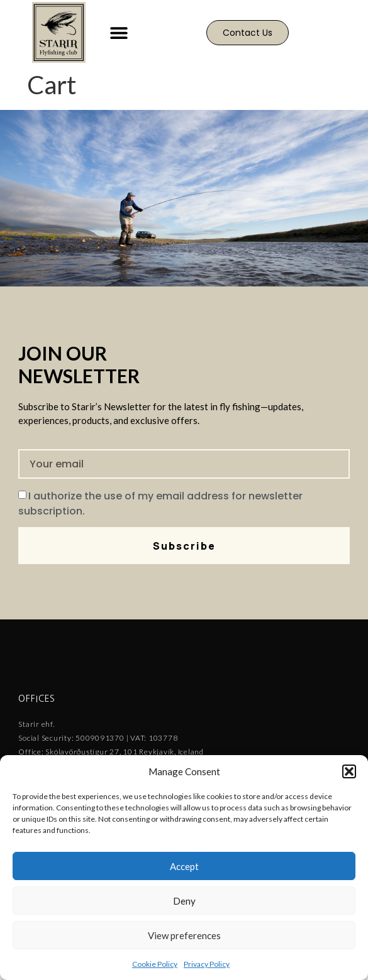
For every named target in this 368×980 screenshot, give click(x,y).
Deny (184, 901)
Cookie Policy (155, 964)
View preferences (184, 935)
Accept (184, 866)
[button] (349, 771)
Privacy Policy (207, 964)
